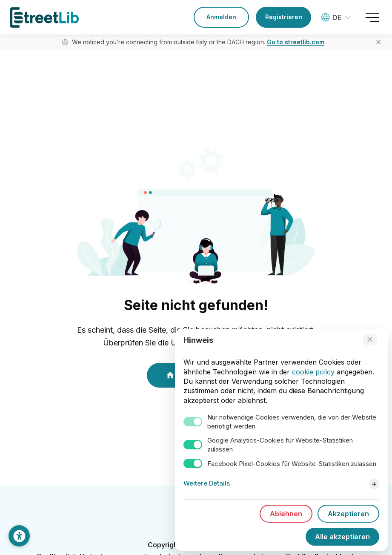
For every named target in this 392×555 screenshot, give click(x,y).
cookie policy (313, 372)
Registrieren (284, 17)
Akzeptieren (348, 514)
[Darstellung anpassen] (19, 536)
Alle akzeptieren (342, 537)
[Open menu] (372, 17)
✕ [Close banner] (378, 42)
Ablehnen (286, 514)
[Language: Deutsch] (337, 17)
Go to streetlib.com (296, 42)
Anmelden (221, 17)
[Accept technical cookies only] (370, 340)
